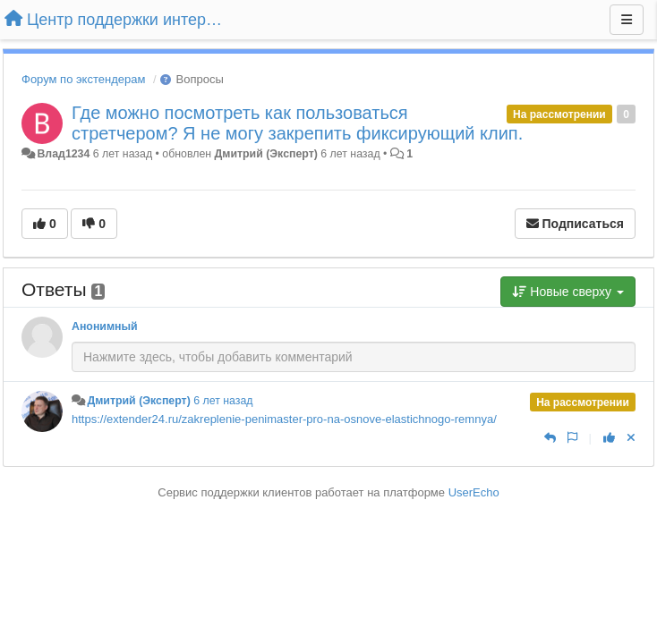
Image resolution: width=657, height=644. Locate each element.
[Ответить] (550, 438)
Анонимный (105, 326)
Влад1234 (63, 154)
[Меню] (627, 20)
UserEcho (474, 492)
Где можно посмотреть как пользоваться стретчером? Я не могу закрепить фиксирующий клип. (297, 123)
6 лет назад (223, 401)
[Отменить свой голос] (631, 438)
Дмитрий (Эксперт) (266, 154)
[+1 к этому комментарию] (609, 438)
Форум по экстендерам (83, 79)
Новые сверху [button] (568, 292)
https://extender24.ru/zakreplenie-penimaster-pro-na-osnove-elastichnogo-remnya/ (284, 419)
